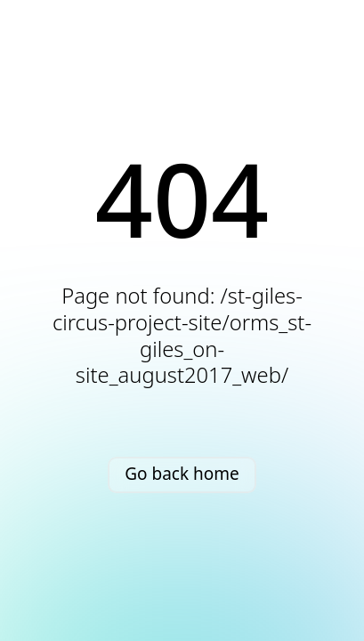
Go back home (182, 474)
